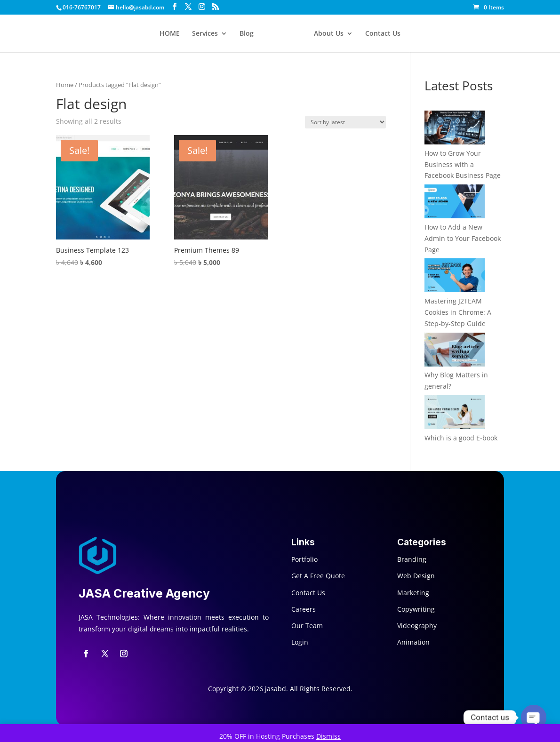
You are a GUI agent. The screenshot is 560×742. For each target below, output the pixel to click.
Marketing (413, 593)
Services (205, 34)
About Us (329, 34)
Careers (304, 609)
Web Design (416, 576)
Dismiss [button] (328, 736)
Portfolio (304, 559)
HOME (170, 34)
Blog (247, 34)
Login (300, 642)
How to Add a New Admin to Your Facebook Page (463, 238)
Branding (412, 559)
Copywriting (416, 609)
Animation (413, 642)
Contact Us (383, 34)
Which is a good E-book (461, 438)
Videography (417, 626)
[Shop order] (345, 122)
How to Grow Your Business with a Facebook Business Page (463, 164)
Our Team (307, 626)
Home (65, 85)
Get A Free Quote (318, 576)
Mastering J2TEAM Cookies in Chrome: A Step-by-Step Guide (458, 312)
